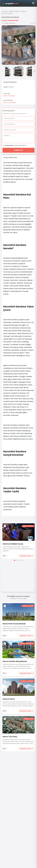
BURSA (25, 526)
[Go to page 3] (19, 560)
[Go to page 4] (21, 560)
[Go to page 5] (22, 560)
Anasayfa (5, 11)
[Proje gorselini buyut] (18, 45)
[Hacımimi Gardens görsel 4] (6, 71)
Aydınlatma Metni (9, 145)
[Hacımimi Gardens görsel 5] (19, 71)
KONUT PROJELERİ (14, 11)
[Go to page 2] (17, 560)
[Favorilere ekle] (5, 526)
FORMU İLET (18, 150)
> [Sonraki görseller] (34, 71)
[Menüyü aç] (33, 3)
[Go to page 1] (15, 560)
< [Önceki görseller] (3, 71)
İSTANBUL (23, 11)
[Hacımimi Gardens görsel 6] (32, 71)
